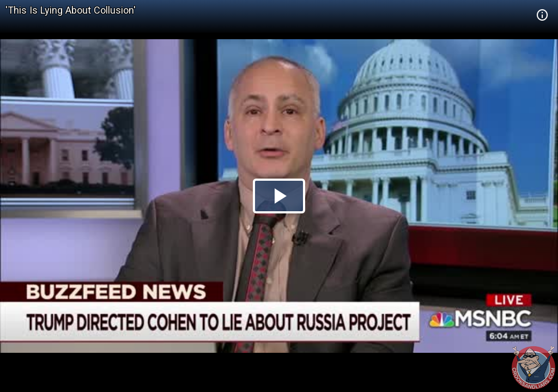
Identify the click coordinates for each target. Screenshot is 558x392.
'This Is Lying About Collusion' (71, 10)
